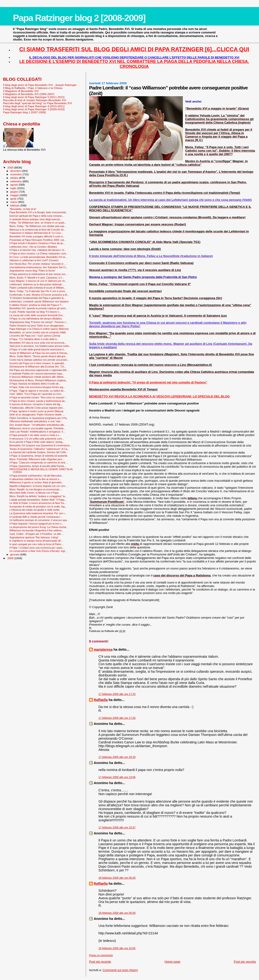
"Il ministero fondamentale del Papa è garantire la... (38, 298)
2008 (11, 558)
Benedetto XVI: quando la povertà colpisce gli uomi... (38, 308)
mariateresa (103, 650)
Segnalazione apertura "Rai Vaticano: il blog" (34, 537)
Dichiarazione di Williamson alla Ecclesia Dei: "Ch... (38, 367)
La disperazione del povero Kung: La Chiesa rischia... (39, 527)
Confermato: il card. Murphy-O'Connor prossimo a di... (39, 295)
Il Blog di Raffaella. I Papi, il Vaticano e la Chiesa (33, 88)
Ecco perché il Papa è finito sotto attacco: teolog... (37, 442)
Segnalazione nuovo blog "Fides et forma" (32, 271)
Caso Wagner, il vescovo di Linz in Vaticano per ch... (38, 281)
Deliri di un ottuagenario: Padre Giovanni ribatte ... (37, 415)
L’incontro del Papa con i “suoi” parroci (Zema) (35, 336)
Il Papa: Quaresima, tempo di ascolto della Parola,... (38, 466)
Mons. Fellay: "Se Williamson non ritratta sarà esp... (38, 226)
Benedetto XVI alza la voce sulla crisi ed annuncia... (38, 343)
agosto (15, 185)
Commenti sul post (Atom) (120, 970)
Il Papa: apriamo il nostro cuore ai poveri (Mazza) (36, 411)
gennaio (15, 554)
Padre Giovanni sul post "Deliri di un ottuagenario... (38, 326)
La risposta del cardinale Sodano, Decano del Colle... (39, 452)
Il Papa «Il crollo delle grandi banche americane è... (38, 349)
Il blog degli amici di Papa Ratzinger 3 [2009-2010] (34, 109)
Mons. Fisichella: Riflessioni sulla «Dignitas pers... (37, 459)
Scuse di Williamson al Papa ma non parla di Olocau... (39, 353)
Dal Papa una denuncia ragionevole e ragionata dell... (39, 370)
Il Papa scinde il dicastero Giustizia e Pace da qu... (37, 243)
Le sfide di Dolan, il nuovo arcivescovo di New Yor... (38, 503)
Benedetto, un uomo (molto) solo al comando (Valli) (38, 332)
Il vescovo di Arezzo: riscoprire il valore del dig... (36, 404)
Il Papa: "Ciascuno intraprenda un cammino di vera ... (39, 462)
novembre (17, 174)
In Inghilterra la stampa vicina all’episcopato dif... (36, 541)
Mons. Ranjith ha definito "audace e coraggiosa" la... (38, 496)
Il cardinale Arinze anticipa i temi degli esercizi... (36, 219)
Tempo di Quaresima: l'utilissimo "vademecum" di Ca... (39, 449)
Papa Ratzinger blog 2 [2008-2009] (79, 18)
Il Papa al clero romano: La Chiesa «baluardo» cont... (39, 253)
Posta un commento (101, 955)
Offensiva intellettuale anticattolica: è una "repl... (36, 421)
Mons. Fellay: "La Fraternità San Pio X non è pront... (38, 291)
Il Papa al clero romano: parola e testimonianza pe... (38, 401)
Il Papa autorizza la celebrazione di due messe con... (38, 274)
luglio (14, 188)
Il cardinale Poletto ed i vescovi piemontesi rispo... (37, 374)
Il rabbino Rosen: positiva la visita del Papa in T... (36, 305)
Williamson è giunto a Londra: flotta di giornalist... (36, 482)
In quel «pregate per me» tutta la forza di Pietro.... (37, 544)
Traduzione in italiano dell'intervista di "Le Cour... (36, 233)
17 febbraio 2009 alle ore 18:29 (117, 757)
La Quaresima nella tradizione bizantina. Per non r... (38, 513)
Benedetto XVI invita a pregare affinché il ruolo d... (37, 236)
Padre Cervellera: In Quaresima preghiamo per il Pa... (39, 418)
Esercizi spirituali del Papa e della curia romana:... (37, 216)
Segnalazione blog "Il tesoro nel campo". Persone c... (39, 322)
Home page (172, 962)
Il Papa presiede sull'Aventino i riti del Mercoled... (36, 476)
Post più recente (100, 962)
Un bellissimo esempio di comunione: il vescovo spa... (39, 520)
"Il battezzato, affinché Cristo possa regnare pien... (37, 408)
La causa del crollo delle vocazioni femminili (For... (37, 315)
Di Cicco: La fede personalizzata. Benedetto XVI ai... (38, 257)
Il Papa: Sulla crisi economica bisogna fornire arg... (37, 387)
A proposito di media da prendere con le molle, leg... (38, 507)
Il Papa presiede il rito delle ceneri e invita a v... (35, 435)
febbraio (15, 206)
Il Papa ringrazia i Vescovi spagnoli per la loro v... (36, 524)
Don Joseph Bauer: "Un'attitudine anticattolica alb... (38, 425)
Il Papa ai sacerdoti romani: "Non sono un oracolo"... (38, 397)
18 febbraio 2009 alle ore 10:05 (117, 948)
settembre (17, 181)
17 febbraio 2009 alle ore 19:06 (117, 777)
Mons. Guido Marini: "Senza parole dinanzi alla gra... (38, 356)
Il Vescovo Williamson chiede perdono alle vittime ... (38, 377)
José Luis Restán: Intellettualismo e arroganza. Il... (37, 432)
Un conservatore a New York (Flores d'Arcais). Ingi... (38, 551)
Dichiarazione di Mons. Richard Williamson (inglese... (39, 380)
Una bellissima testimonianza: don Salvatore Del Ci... (39, 267)
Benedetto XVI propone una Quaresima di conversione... (40, 445)
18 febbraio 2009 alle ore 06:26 (117, 878)
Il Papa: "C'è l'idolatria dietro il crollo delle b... (34, 339)
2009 (11, 167)
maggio (15, 195)
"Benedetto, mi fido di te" (23, 209)
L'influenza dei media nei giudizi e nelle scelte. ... (36, 510)
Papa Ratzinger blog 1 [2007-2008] (24, 112)
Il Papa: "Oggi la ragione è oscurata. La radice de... (38, 391)
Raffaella (101, 700)
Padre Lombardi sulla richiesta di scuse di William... (38, 288)
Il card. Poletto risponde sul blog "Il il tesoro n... (35, 312)
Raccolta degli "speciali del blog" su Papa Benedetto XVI (38, 103)
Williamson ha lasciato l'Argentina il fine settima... (36, 530)
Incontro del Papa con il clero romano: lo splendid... (38, 363)
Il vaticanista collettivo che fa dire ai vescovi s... (35, 479)
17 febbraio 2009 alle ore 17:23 (117, 694)
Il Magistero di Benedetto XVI (21, 91)
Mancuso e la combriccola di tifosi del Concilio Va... (38, 230)
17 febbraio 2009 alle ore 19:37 (117, 827)
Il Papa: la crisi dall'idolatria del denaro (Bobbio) (36, 319)
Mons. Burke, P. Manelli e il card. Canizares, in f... (37, 278)
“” (107, 502)
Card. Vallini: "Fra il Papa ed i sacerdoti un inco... (36, 394)
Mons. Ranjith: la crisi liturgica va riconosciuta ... (36, 489)
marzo (14, 202)
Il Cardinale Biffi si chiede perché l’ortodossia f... (36, 517)
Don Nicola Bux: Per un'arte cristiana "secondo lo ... (38, 264)
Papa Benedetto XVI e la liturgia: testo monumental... (39, 212)
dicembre (16, 171)
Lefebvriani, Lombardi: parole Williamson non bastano (39, 301)
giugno (15, 192)
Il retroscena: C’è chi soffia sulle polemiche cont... (37, 439)
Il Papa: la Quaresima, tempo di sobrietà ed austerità (38, 456)
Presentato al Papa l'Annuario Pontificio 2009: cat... (38, 240)
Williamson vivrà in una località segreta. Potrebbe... (38, 428)
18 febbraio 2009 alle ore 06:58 (117, 913)
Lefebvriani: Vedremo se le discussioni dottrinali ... (37, 284)
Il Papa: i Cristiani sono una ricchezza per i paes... (37, 548)
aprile (14, 199)
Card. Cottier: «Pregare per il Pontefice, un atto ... (37, 534)
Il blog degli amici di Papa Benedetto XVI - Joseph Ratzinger (40, 85)
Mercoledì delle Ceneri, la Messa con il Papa (34, 493)
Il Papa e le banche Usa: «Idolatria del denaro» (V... (38, 250)
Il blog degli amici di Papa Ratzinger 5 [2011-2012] (34, 97)
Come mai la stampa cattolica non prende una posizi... (39, 360)
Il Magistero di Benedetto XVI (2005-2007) (29, 94)
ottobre (15, 178)
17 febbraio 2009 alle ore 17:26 (117, 718)
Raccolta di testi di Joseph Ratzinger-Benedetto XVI (35, 100)
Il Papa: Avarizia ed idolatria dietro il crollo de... (35, 384)
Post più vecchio (245, 962)
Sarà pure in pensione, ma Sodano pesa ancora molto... (40, 346)
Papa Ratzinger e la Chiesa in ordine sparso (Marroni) (39, 329)
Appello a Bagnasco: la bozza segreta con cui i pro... (38, 486)
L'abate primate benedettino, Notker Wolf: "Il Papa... (38, 500)
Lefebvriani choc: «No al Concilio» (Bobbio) (33, 247)
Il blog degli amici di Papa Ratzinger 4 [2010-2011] (34, 106)
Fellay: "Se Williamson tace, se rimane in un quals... (38, 223)
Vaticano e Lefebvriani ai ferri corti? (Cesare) (34, 260)
